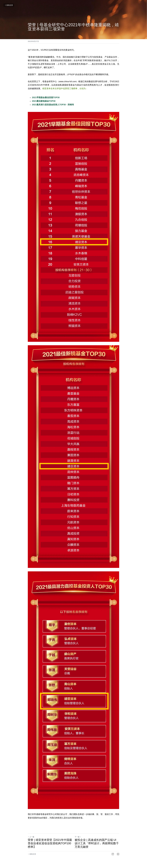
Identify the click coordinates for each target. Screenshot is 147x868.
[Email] (118, 854)
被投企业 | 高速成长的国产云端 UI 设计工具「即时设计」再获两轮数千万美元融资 (97, 843)
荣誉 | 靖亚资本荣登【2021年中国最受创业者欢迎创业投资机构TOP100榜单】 (50, 843)
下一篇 (78, 837)
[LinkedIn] (113, 854)
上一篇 (31, 837)
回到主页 (9, 5)
